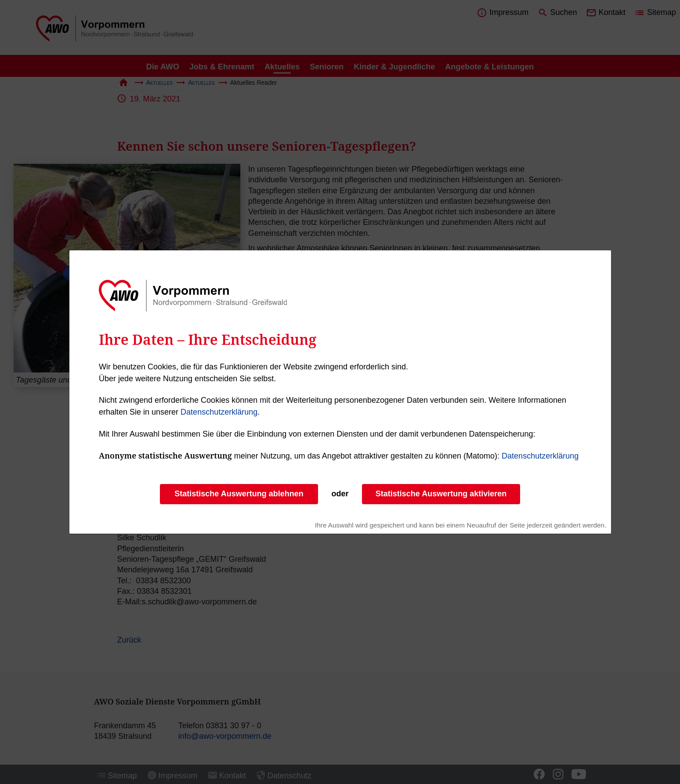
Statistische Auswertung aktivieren (441, 494)
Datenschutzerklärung (219, 412)
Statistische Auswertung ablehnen (239, 494)
